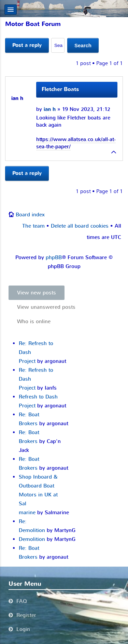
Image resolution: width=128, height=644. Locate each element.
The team (33, 226)
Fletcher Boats (60, 89)
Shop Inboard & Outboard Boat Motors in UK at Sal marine (38, 495)
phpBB (54, 257)
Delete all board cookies (80, 226)
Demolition (32, 539)
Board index (30, 215)
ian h (50, 109)
